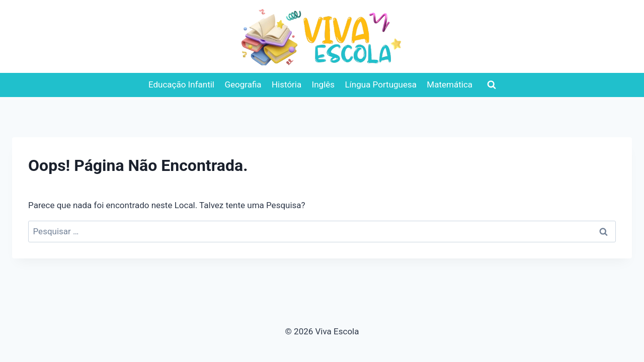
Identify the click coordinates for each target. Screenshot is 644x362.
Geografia (243, 84)
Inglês (323, 84)
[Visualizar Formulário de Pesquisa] (492, 85)
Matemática (450, 84)
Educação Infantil (181, 84)
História (287, 84)
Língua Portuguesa (381, 84)
